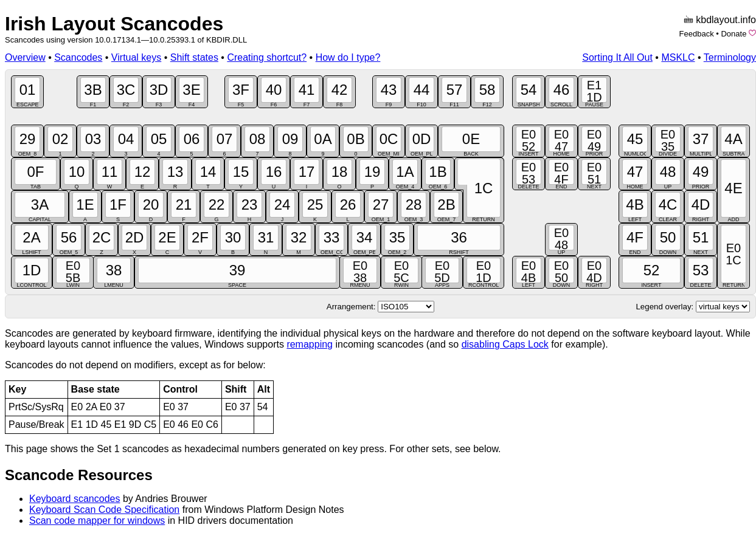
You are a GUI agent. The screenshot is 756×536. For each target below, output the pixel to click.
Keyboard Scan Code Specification (104, 510)
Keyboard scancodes (75, 499)
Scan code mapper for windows (97, 521)
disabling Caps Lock (505, 344)
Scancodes (78, 57)
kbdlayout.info (726, 20)
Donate (733, 34)
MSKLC (678, 57)
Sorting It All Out (617, 57)
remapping (310, 344)
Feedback (697, 34)
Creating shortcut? (267, 57)
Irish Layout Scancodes (114, 24)
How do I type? (348, 57)
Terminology (730, 57)
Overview (25, 57)
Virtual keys (136, 57)
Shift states (194, 57)
